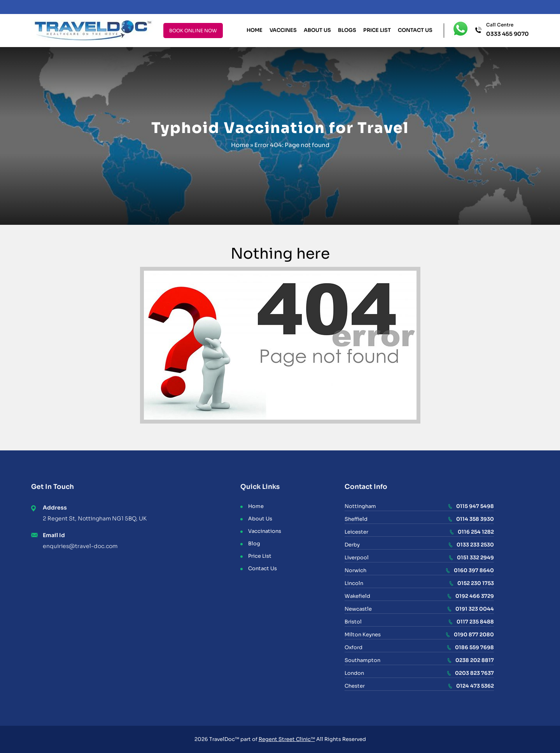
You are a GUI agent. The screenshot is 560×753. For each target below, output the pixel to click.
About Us (317, 30)
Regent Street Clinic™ (287, 739)
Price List (377, 30)
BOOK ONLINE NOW (193, 31)
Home (255, 30)
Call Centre (507, 30)
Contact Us (415, 30)
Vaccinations (265, 531)
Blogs (347, 30)
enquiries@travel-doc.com (80, 546)
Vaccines (283, 30)
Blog (254, 544)
